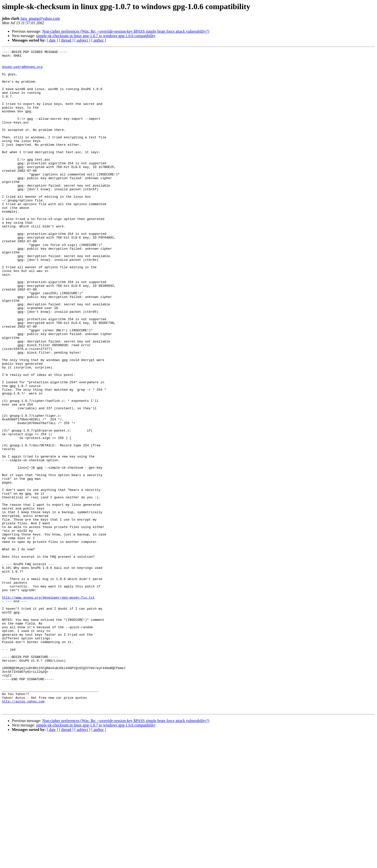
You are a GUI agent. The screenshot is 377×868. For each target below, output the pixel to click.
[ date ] (52, 40)
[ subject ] (82, 40)
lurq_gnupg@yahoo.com (40, 18)
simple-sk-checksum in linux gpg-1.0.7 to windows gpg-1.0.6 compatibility (96, 36)
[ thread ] (66, 40)
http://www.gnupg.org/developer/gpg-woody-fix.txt (48, 707)
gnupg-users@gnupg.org (22, 70)
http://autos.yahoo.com (23, 832)
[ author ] (99, 40)
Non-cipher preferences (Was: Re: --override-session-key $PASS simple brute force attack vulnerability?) (126, 31)
